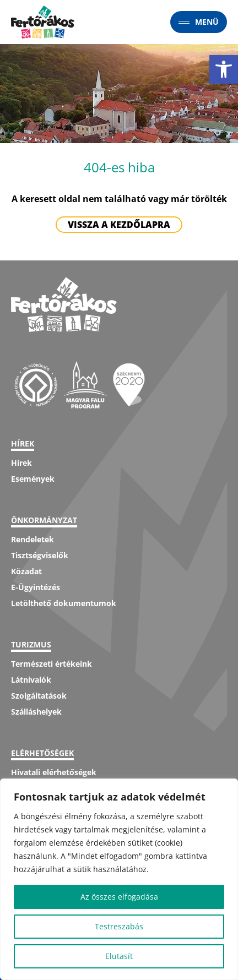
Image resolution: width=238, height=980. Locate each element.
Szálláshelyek (36, 712)
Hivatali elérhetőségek (54, 772)
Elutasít (119, 956)
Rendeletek (33, 539)
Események (33, 479)
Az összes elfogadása (119, 897)
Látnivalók (31, 680)
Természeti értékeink (52, 664)
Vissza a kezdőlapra (119, 225)
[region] (119, 879)
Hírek (21, 463)
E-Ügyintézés (36, 587)
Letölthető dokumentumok (64, 603)
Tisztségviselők (40, 555)
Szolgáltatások (39, 696)
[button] (224, 69)
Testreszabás (119, 926)
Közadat (26, 571)
